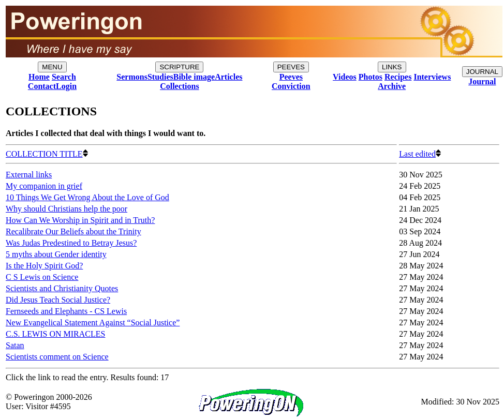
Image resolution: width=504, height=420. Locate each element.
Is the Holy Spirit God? (44, 266)
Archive (392, 86)
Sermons (132, 77)
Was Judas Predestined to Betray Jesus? (71, 243)
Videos (345, 77)
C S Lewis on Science (42, 277)
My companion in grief (44, 186)
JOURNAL (482, 72)
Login (66, 86)
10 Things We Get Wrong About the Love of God (87, 197)
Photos (370, 77)
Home (39, 77)
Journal (482, 81)
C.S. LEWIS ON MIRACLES (55, 334)
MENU (52, 67)
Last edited (420, 154)
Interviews (432, 77)
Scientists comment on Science (57, 357)
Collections (180, 86)
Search (64, 77)
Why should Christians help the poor (66, 209)
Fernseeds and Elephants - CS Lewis (66, 311)
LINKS (392, 67)
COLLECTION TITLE (47, 154)
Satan (15, 345)
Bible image (194, 77)
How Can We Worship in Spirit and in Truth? (80, 220)
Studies (160, 77)
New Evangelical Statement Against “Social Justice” (93, 322)
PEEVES (291, 67)
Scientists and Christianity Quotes (62, 288)
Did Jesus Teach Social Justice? (58, 300)
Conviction (291, 86)
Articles (228, 77)
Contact (42, 86)
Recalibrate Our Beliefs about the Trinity (73, 231)
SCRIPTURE (179, 67)
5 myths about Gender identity (56, 254)
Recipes (398, 77)
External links (29, 175)
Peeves (291, 77)
